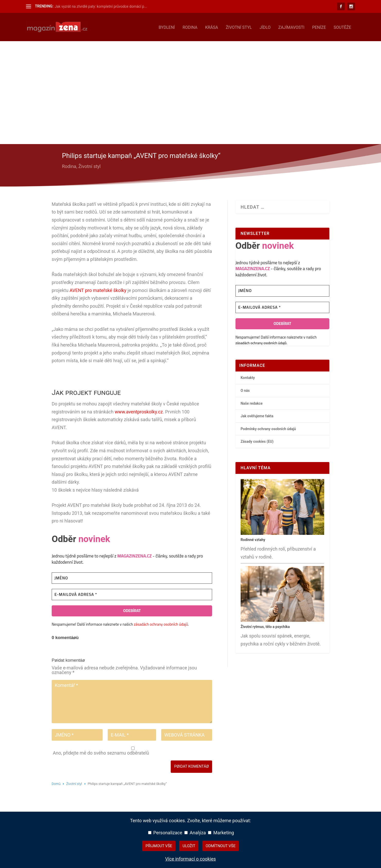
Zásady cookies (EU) (257, 440)
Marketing (221, 833)
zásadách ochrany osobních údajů (161, 623)
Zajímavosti (291, 27)
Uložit (189, 846)
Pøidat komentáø (191, 765)
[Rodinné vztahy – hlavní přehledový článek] (282, 533)
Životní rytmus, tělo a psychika (265, 626)
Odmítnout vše (221, 846)
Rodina (190, 27)
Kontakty (248, 377)
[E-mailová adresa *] (132, 594)
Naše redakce (252, 402)
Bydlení (167, 27)
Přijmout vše (159, 846)
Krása (212, 27)
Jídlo (265, 27)
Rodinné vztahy (253, 539)
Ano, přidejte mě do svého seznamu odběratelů (132, 750)
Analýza (195, 833)
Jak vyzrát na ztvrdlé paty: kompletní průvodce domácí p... (101, 6)
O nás (245, 389)
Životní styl (239, 27)
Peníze (319, 27)
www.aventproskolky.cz (139, 411)
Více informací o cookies (190, 859)
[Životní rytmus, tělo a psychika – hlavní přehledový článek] (282, 619)
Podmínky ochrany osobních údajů (268, 428)
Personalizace (165, 833)
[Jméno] (132, 577)
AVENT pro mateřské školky (98, 289)
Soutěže (342, 27)
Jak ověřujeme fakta (257, 415)
